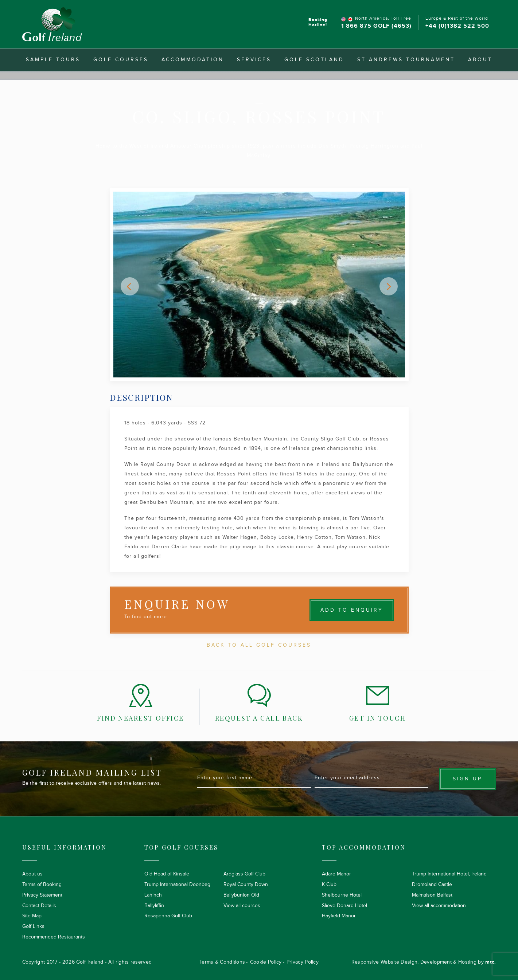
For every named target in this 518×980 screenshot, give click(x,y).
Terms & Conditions (222, 962)
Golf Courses (121, 60)
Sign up (468, 779)
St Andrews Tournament (406, 60)
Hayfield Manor (339, 916)
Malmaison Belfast (432, 895)
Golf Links (33, 926)
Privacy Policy (303, 962)
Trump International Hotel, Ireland (449, 874)
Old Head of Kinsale (167, 874)
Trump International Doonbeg (177, 885)
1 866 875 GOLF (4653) (376, 26)
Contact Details (39, 906)
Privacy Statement (42, 895)
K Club (329, 885)
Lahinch (153, 895)
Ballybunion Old (241, 895)
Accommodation (193, 60)
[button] (130, 286)
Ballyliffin (154, 906)
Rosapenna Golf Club (168, 916)
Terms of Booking (42, 885)
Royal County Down (246, 885)
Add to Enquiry (352, 610)
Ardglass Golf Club (244, 874)
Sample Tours (53, 60)
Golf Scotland (314, 60)
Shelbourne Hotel (342, 895)
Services (254, 60)
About (480, 60)
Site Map (32, 916)
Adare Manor (336, 874)
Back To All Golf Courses (259, 645)
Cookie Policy (266, 962)
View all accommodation (439, 906)
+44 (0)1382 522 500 (457, 26)
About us (32, 874)
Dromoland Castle (432, 885)
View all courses (242, 906)
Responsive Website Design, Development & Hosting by (424, 962)
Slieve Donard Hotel (344, 906)
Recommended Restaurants (54, 937)
